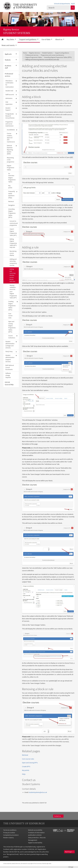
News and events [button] (8, 45)
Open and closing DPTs (30, 763)
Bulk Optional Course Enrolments (10, 367)
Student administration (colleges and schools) (10, 345)
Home (25, 53)
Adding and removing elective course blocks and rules (12, 275)
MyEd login (69, 852)
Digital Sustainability (35, 843)
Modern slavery (8, 838)
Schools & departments (62, 4)
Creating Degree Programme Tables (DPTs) (12, 306)
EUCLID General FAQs (9, 383)
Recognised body (13, 854)
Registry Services (11, 30)
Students (8, 60)
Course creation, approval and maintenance (11, 138)
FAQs (24, 774)
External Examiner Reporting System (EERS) (10, 150)
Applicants (8, 54)
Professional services (9, 75)
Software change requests (8, 375)
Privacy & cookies (9, 833)
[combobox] (59, 8)
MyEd (73, 4)
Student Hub (9, 91)
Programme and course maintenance (9, 124)
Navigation (12, 205)
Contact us (58, 816)
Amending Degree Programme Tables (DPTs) (12, 213)
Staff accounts (10, 95)
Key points (10, 187)
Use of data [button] (46, 39)
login (71, 867)
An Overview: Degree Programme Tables (12, 178)
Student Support (8, 109)
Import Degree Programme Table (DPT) (13, 232)
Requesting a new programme (11, 160)
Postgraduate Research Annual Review (10, 116)
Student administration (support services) (10, 358)
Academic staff (8, 67)
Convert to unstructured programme (14, 223)
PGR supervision (9, 103)
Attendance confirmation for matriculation (10, 84)
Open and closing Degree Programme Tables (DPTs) (12, 327)
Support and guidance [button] (28, 39)
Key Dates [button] (11, 39)
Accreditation (11, 130)
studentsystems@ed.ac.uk (38, 792)
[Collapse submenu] (19, 75)
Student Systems (47, 53)
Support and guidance (62, 53)
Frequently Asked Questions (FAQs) (12, 195)
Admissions (9, 98)
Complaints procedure (11, 835)
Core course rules (10, 316)
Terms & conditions (10, 830)
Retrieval (11, 201)
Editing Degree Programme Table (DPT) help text (13, 243)
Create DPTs (26, 766)
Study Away (9, 352)
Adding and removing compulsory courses (13, 262)
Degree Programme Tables (11, 168)
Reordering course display (13, 253)
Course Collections (12, 337)
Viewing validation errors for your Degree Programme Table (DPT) (13, 292)
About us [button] (59, 39)
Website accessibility (35, 830)
